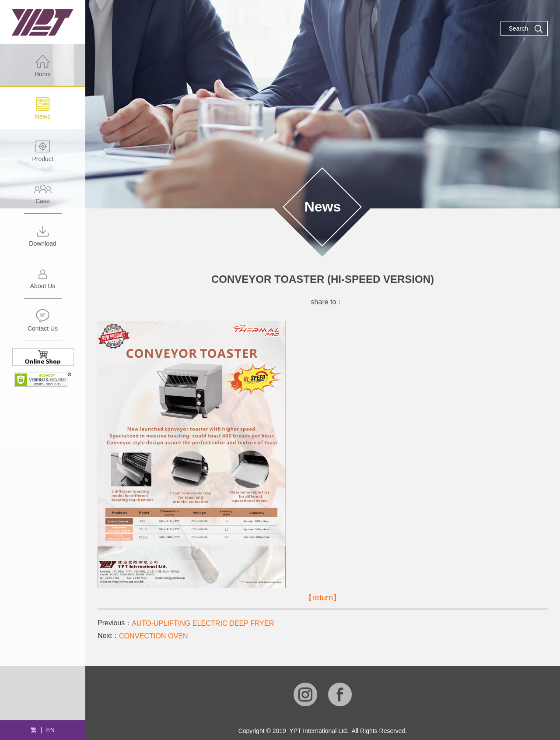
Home (43, 70)
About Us (43, 282)
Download (43, 240)
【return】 (323, 598)
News (43, 113)
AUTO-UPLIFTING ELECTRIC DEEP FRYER (202, 623)
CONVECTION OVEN (153, 636)
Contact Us (43, 325)
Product (43, 155)
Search (526, 29)
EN (50, 730)
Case (43, 197)
